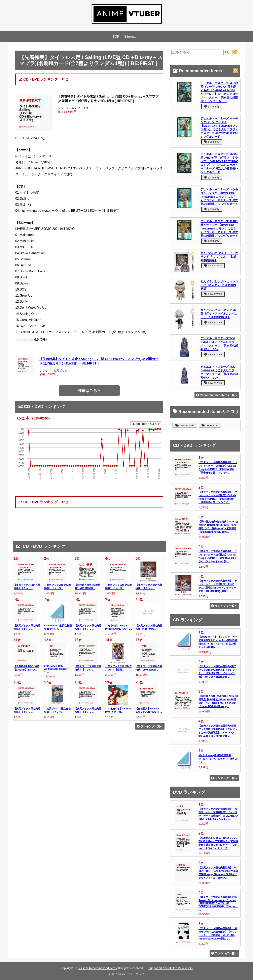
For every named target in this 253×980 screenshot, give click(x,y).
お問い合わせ (117, 974)
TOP (116, 37)
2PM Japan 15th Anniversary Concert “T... (56, 669)
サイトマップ (136, 974)
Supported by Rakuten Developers (171, 968)
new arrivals (213, 265)
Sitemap (130, 37)
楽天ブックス (80, 108)
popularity (212, 106)
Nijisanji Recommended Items (98, 968)
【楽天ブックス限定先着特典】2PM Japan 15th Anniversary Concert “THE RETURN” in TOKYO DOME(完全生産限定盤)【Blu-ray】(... (218, 903)
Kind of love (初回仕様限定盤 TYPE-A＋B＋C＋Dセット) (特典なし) (218, 759)
